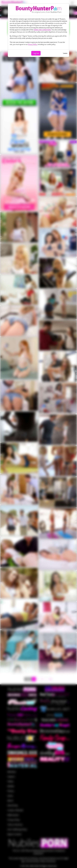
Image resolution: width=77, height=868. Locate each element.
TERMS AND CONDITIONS (42, 30)
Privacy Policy (33, 44)
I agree (36, 53)
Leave (65, 53)
